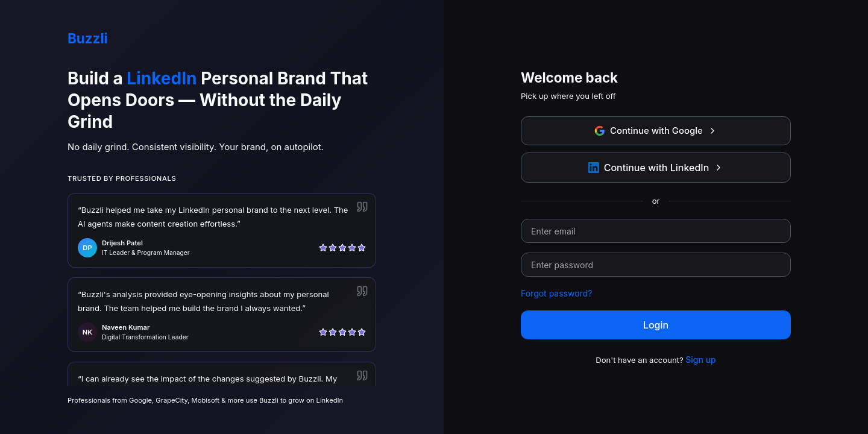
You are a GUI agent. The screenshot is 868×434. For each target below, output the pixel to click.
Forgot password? (556, 293)
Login (656, 325)
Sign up (700, 360)
